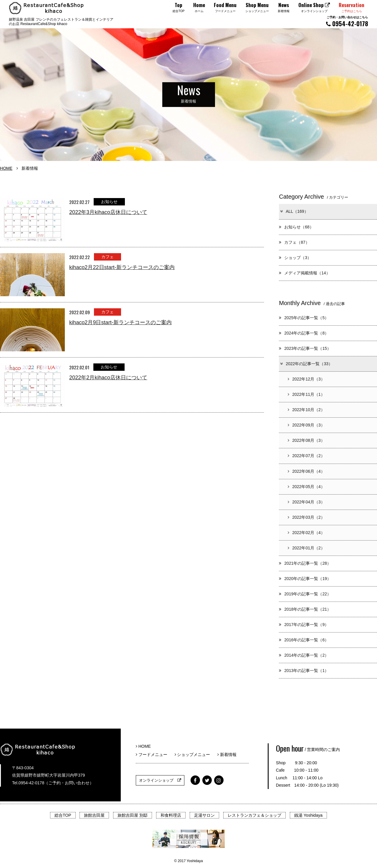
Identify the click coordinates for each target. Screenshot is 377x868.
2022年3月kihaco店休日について (108, 212)
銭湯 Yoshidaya (308, 815)
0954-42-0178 (347, 21)
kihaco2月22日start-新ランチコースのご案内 (122, 267)
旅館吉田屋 (94, 815)
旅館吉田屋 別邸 (133, 815)
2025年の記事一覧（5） (304, 318)
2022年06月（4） (306, 471)
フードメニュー (154, 755)
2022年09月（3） (306, 425)
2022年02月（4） (306, 533)
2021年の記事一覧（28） (305, 563)
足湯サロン (204, 815)
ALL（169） (294, 211)
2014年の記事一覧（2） (304, 655)
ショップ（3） (295, 258)
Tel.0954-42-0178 (28, 783)
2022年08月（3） (306, 440)
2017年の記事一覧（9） (304, 625)
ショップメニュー (195, 755)
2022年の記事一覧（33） (306, 364)
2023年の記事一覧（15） (305, 348)
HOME (6, 168)
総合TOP (63, 815)
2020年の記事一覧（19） (305, 579)
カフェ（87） (294, 242)
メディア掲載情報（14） (305, 273)
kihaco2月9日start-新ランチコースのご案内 (120, 322)
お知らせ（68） (296, 227)
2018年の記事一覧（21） (305, 609)
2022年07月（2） (306, 456)
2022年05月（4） (306, 487)
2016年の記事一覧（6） (304, 640)
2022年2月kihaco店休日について (108, 378)
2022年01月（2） (306, 548)
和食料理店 (171, 815)
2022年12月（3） (306, 379)
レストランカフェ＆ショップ (254, 815)
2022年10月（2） (306, 410)
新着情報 (227, 755)
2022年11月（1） (306, 394)
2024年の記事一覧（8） (304, 333)
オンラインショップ (160, 780)
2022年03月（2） (306, 517)
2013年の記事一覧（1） (304, 671)
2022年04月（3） (306, 502)
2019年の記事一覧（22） (305, 594)
